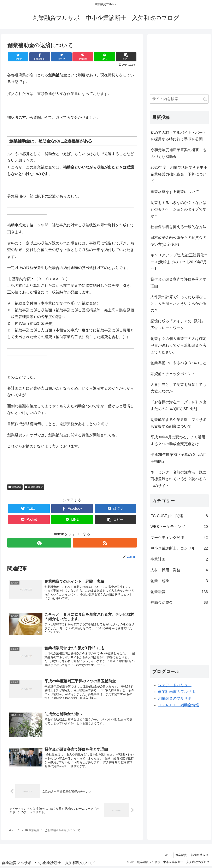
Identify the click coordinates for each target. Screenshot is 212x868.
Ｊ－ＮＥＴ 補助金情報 (178, 705)
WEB (167, 856)
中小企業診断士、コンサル (179, 548)
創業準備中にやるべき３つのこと (178, 363)
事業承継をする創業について (175, 192)
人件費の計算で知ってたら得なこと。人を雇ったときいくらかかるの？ (178, 304)
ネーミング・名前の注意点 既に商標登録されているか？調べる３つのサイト (178, 479)
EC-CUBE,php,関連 (179, 516)
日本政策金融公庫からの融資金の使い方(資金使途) (178, 241)
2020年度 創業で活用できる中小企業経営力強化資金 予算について (179, 174)
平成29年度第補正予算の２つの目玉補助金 (179, 458)
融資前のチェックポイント (173, 374)
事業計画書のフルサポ (177, 692)
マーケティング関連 (179, 538)
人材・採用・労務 (179, 570)
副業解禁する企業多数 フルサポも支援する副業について (178, 423)
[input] (179, 99)
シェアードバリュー (175, 685)
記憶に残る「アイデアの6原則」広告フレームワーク (178, 324)
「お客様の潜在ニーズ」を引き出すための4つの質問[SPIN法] (178, 405)
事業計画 (179, 559)
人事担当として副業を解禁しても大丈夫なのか (178, 388)
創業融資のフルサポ (175, 698)
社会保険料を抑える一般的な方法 (178, 227)
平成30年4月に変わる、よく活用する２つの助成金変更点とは (178, 440)
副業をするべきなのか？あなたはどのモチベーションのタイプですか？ (178, 209)
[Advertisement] (181, 62)
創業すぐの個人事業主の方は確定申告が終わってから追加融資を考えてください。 (178, 345)
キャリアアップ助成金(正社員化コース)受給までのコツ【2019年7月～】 (179, 262)
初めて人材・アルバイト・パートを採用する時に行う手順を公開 (178, 136)
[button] (205, 99)
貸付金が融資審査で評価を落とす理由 (178, 283)
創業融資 (15, 487)
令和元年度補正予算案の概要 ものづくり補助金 (178, 153)
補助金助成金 (34, 487)
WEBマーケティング (179, 527)
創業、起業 (179, 581)
